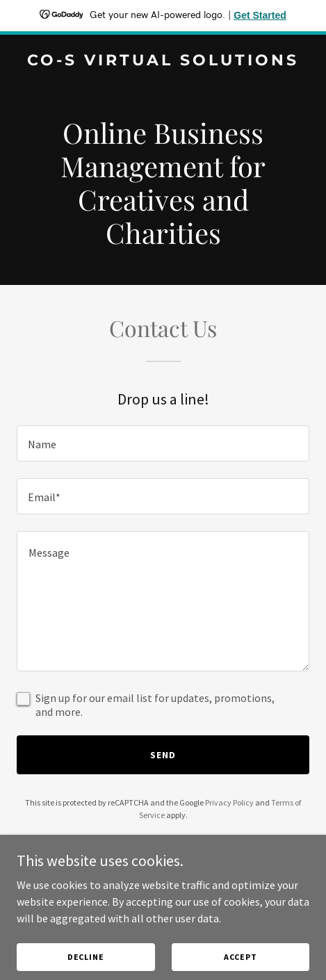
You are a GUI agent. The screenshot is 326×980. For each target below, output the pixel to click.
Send (163, 755)
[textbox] (163, 443)
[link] (163, 61)
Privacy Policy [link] (229, 802)
